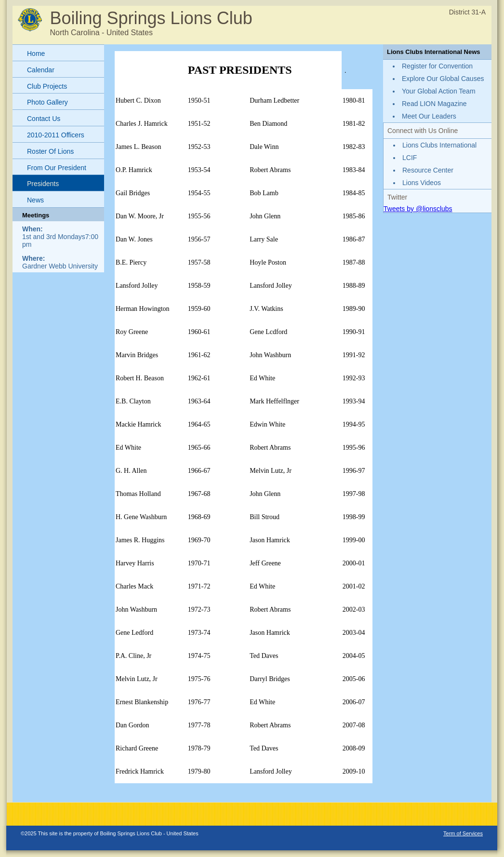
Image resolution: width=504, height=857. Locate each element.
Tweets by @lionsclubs (418, 209)
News (35, 200)
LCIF (410, 158)
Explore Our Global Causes (443, 79)
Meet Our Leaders (429, 116)
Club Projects (47, 86)
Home (36, 54)
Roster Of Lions (50, 151)
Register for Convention (437, 66)
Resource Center (428, 170)
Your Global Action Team (439, 91)
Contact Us (44, 119)
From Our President (57, 168)
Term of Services (463, 833)
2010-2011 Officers (56, 135)
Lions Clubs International (439, 145)
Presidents (43, 184)
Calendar (41, 70)
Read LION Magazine (434, 104)
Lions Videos (422, 183)
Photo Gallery (47, 102)
